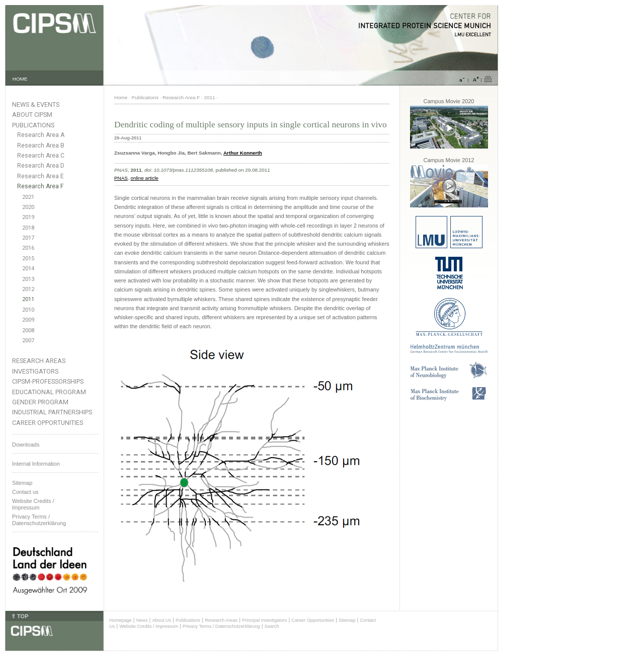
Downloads (26, 445)
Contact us (25, 492)
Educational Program (49, 392)
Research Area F (41, 186)
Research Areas (39, 361)
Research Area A (41, 135)
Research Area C (41, 156)
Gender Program (40, 402)
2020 (28, 207)
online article (144, 178)
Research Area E (41, 176)
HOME (20, 79)
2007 (28, 341)
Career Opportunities (48, 423)
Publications (33, 125)
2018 (28, 228)
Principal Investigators (264, 620)
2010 (28, 310)
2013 (28, 279)
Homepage (120, 620)
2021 (28, 197)
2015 (28, 259)
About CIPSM (32, 115)
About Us (162, 620)
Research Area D (41, 166)
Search (272, 626)
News (142, 620)
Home (121, 97)
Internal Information (36, 464)
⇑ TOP (20, 616)
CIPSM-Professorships (48, 381)
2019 (28, 217)
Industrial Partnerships (52, 412)
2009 (28, 320)
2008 (28, 331)
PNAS (121, 178)
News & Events (36, 104)
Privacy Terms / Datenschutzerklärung (39, 520)
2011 (28, 299)
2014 (28, 269)
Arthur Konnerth (243, 153)
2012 (28, 289)
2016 (28, 248)
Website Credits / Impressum (149, 626)
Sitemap (22, 483)
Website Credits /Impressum (33, 504)
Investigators (35, 371)
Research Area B (41, 145)
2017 (28, 238)
